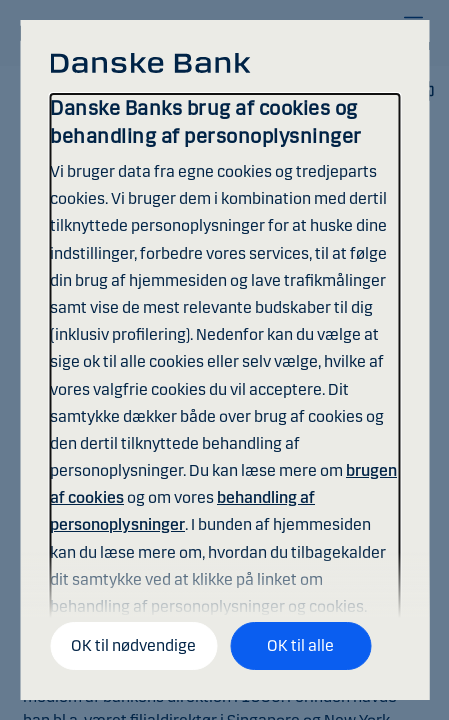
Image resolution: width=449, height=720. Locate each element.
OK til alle (300, 645)
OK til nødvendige (133, 645)
